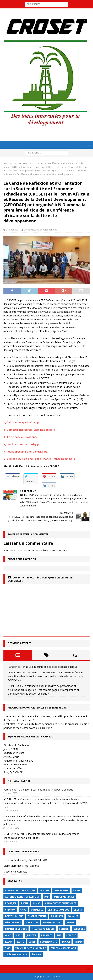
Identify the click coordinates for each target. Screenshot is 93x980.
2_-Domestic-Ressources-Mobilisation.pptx (29, 430)
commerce (37, 910)
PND (59, 935)
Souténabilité (49, 942)
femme (70, 923)
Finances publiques (43, 929)
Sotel (32, 942)
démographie (13, 923)
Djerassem (57, 916)
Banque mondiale (64, 897)
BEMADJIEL (11, 903)
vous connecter (25, 550)
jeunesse (31, 935)
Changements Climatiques (61, 903)
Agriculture (61, 891)
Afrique (44, 891)
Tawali (66, 942)
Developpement (37, 916)
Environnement (52, 923)
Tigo (8, 948)
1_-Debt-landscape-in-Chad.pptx (23, 422)
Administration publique (20, 891)
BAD (46, 897)
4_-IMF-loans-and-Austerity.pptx (23, 444)
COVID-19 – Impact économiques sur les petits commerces (41, 579)
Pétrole (71, 935)
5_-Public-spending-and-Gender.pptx (26, 452)
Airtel (77, 891)
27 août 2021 (13, 230)
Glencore (79, 929)
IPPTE (19, 935)
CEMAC (37, 903)
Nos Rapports (31, 866)
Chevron (10, 910)
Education (32, 923)
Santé (20, 942)
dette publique (14, 916)
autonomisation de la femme (22, 897)
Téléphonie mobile (16, 955)
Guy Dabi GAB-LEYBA (35, 860)
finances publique (16, 929)
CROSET (78, 910)
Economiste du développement (40, 230)
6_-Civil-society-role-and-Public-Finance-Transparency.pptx (39, 459)
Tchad (78, 942)
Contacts (22, 872)
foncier (64, 929)
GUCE (8, 935)
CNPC (23, 910)
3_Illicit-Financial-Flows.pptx (20, 437)
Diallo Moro (10, 866)
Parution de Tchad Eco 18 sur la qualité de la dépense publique (43, 667)
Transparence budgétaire (31, 948)
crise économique (58, 910)
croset (7, 872)
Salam (9, 942)
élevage (36, 955)
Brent (25, 903)
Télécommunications (63, 948)
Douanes (73, 916)
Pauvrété (47, 935)
